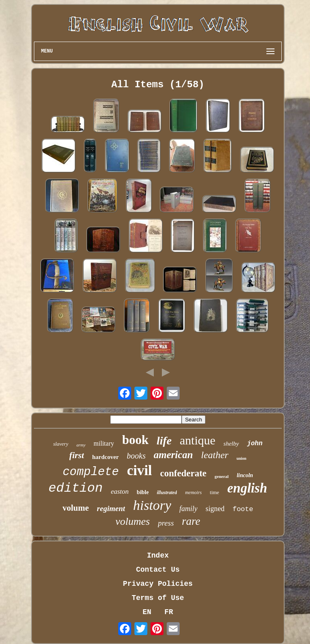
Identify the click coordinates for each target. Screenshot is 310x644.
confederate (183, 473)
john (255, 444)
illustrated (167, 492)
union (241, 458)
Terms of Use (158, 598)
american (173, 455)
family (188, 509)
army (81, 445)
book (135, 440)
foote (243, 509)
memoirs (193, 492)
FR (169, 612)
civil (139, 470)
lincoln (245, 475)
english (247, 488)
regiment (111, 508)
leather (215, 455)
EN (147, 612)
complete (91, 472)
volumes (133, 521)
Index (158, 556)
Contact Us (158, 570)
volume (76, 508)
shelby (231, 444)
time (215, 492)
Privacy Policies (158, 584)
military (104, 443)
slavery (61, 444)
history (152, 505)
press (166, 523)
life (164, 441)
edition (75, 488)
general (222, 476)
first (77, 455)
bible (143, 492)
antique (197, 440)
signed (215, 509)
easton (119, 491)
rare (191, 521)
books (136, 456)
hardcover (105, 457)
